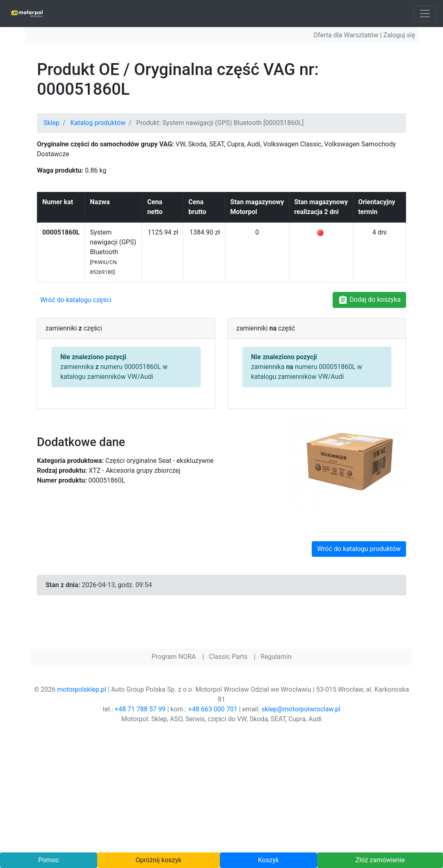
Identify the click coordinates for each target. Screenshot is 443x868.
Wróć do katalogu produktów (359, 549)
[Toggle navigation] (425, 14)
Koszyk (268, 860)
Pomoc (49, 860)
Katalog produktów (98, 123)
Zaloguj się (399, 35)
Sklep (51, 123)
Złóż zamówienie (380, 860)
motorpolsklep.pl (82, 689)
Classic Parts (228, 657)
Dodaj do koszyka (369, 300)
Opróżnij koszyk (159, 860)
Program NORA (174, 657)
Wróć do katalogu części (76, 300)
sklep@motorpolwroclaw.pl (301, 709)
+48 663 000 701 (213, 709)
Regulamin (276, 657)
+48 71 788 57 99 (140, 709)
